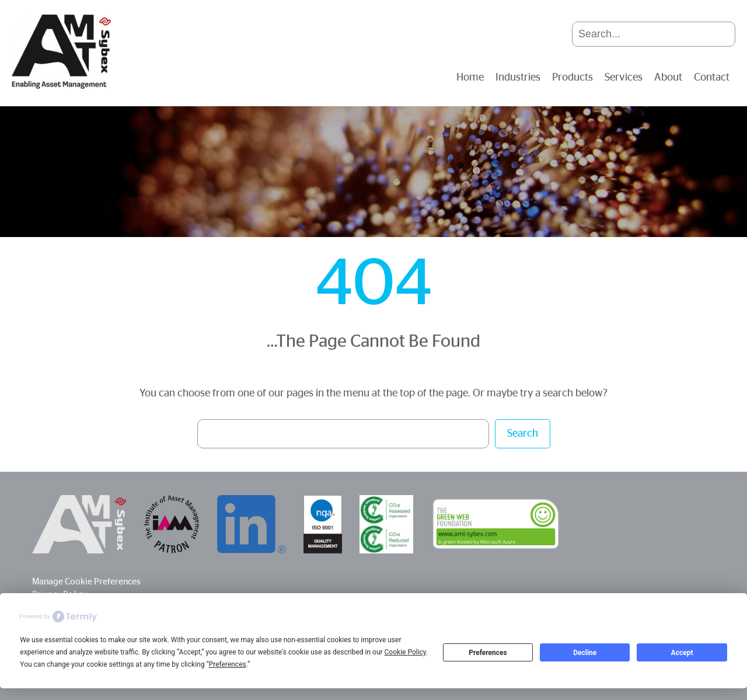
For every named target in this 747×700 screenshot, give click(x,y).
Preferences (488, 653)
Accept (682, 653)
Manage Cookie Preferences (86, 582)
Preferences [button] (228, 664)
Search (523, 434)
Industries (518, 78)
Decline (585, 653)
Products (573, 78)
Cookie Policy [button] (405, 652)
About (668, 78)
